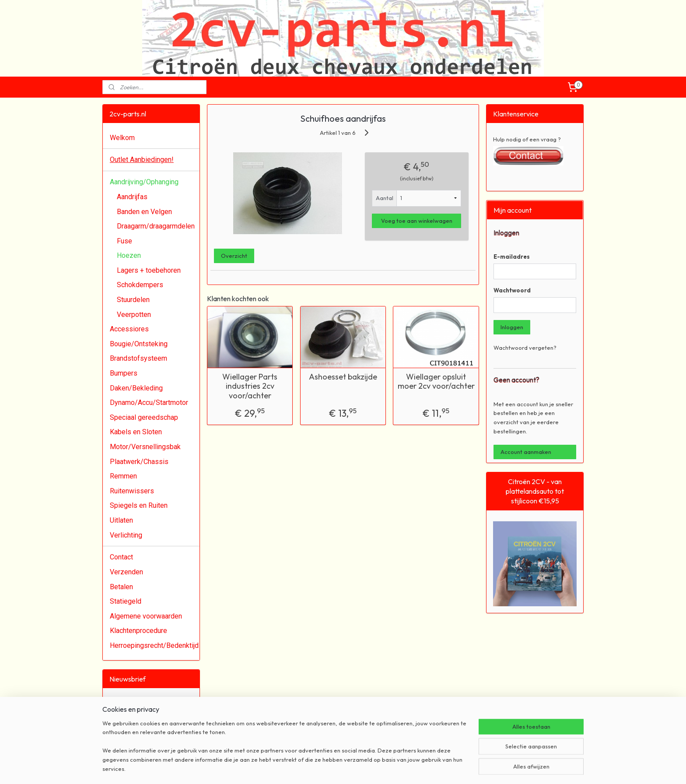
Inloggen (512, 327)
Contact (121, 557)
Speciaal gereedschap (144, 417)
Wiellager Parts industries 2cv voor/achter (250, 386)
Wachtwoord (512, 290)
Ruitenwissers (132, 491)
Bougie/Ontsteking (139, 344)
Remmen (123, 476)
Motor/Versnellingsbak (145, 447)
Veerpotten (134, 315)
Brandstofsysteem (138, 358)
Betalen (121, 587)
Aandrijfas (132, 197)
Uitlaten (121, 520)
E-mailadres (512, 257)
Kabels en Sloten (136, 432)
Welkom (122, 138)
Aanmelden (131, 731)
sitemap (313, 768)
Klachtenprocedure (138, 631)
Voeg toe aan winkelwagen (417, 221)
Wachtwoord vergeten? (525, 348)
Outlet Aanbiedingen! (142, 160)
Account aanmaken (526, 452)
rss (329, 768)
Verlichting (126, 535)
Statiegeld (126, 601)
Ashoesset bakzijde (343, 377)
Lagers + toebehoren (149, 270)
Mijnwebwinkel (428, 768)
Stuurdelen (133, 300)
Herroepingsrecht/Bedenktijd (154, 645)
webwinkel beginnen (359, 768)
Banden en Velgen (144, 212)
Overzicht (234, 256)
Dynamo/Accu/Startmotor (149, 403)
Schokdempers (140, 285)
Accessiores (129, 329)
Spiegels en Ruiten (139, 505)
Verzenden (126, 572)
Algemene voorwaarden (146, 616)
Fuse (124, 241)
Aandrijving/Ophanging (144, 182)
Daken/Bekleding (136, 388)
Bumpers (124, 373)
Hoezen (129, 255)
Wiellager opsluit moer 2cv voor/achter (436, 381)
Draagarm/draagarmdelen (156, 226)
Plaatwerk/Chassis (139, 462)
